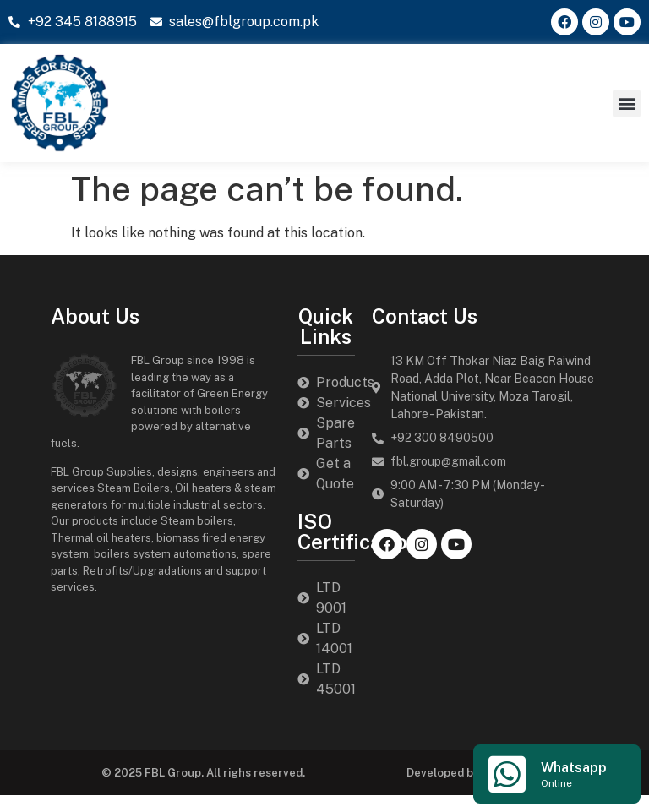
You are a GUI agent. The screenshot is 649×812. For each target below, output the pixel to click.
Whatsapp (574, 768)
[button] (627, 104)
